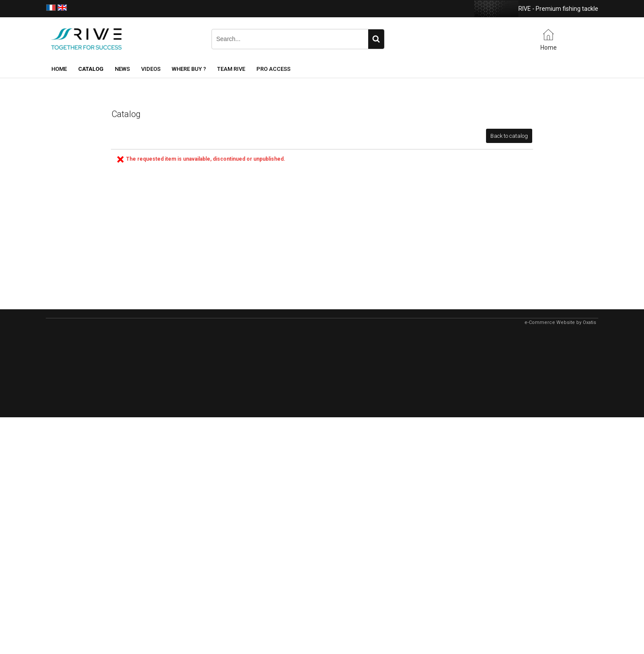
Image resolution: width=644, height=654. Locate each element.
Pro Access (273, 69)
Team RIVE (231, 69)
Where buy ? (189, 69)
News (122, 69)
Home (59, 69)
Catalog (91, 69)
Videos (151, 69)
